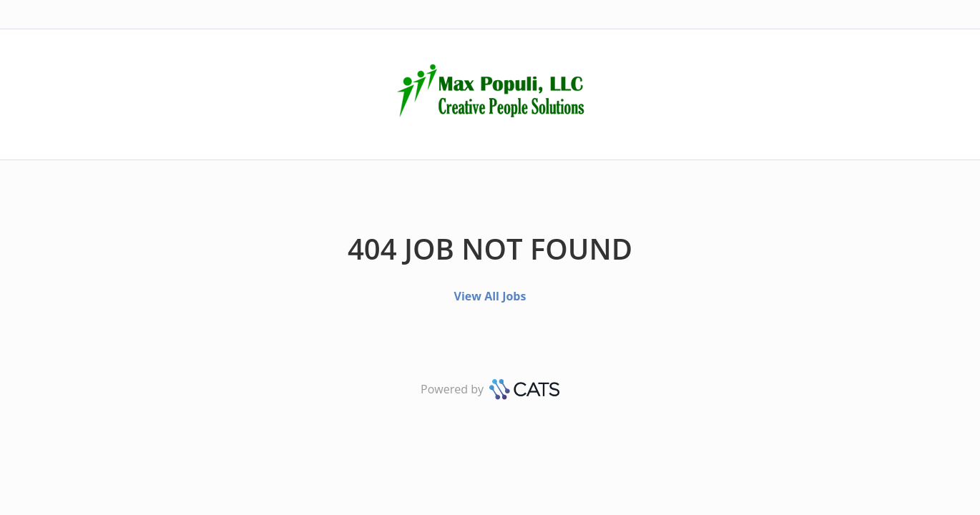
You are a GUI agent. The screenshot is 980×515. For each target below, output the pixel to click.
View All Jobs (490, 296)
